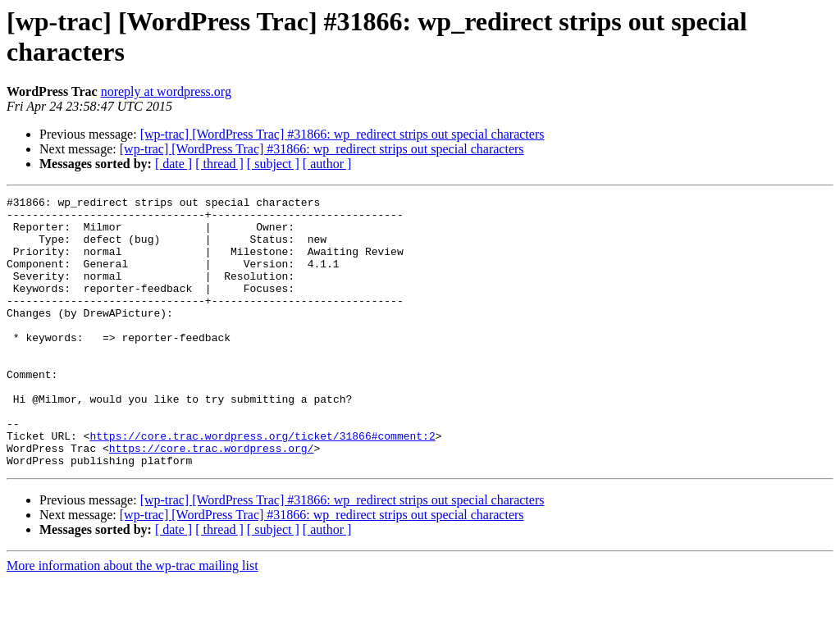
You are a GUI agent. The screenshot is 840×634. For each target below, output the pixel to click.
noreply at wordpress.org (166, 91)
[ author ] (327, 164)
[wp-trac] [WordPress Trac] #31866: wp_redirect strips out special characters (342, 134)
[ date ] (173, 164)
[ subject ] (273, 164)
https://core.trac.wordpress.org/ (212, 499)
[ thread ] (219, 164)
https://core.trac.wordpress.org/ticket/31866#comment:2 (262, 485)
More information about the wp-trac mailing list (132, 620)
